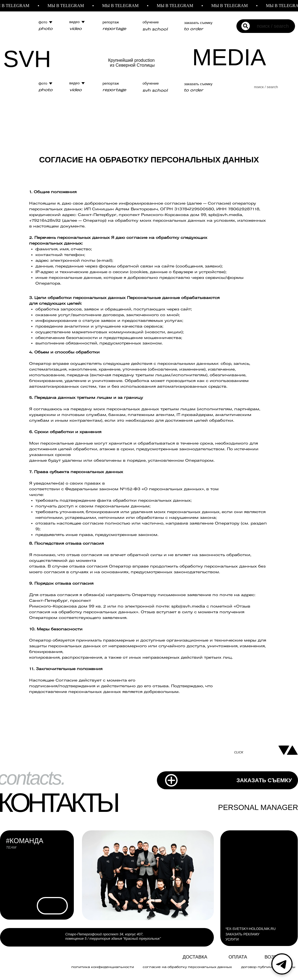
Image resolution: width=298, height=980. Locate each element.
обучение (151, 22)
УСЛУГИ (232, 939)
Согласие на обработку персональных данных (187, 967)
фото (43, 22)
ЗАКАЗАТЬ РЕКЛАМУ (243, 934)
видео (74, 22)
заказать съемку (198, 23)
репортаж (111, 22)
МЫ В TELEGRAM (69, 6)
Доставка (195, 957)
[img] (171, 958)
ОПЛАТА (238, 957)
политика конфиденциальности (103, 967)
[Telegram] (282, 964)
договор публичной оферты (268, 967)
